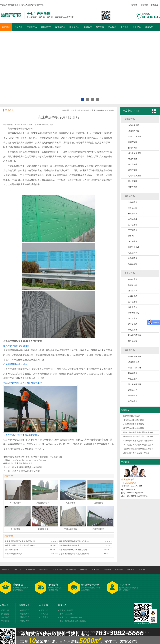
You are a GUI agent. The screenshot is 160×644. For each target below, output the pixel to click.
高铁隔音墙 (133, 253)
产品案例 (112, 27)
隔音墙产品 (46, 27)
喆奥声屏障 (75, 110)
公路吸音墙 (133, 291)
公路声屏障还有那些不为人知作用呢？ (21, 435)
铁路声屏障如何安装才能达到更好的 (138, 437)
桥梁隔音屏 (133, 373)
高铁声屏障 (133, 181)
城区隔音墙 (133, 242)
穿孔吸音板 (133, 330)
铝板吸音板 (133, 324)
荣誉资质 (5, 614)
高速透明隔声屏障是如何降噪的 (27, 467)
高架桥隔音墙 (134, 247)
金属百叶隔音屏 (135, 368)
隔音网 (131, 236)
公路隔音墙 (133, 202)
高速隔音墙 (133, 264)
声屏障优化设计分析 (13, 554)
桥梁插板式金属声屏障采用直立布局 (74, 554)
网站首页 (134, 5)
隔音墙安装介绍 (11, 550)
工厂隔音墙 (133, 230)
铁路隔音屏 (133, 401)
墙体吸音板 (133, 319)
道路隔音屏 (133, 390)
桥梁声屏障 (133, 148)
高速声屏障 (133, 142)
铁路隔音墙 (133, 258)
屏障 (21, 463)
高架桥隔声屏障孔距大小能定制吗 (73, 550)
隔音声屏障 (133, 187)
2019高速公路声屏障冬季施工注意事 (138, 445)
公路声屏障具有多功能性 (15, 364)
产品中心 (128, 111)
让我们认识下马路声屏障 (134, 420)
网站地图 (155, 5)
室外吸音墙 (133, 302)
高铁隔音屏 (133, 396)
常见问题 (100, 27)
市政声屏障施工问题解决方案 (26, 471)
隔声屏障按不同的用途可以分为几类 (74, 541)
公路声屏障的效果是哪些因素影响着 (138, 441)
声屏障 (15, 129)
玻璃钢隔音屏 (134, 362)
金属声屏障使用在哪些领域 (16, 346)
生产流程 (125, 27)
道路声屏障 (133, 170)
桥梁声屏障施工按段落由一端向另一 (20, 545)
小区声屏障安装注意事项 (134, 424)
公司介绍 (18, 27)
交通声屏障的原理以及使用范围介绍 (20, 541)
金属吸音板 (133, 296)
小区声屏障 (133, 164)
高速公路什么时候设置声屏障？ (136, 453)
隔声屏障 (52, 138)
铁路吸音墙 (133, 279)
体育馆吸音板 (134, 313)
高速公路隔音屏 (135, 384)
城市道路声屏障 (135, 153)
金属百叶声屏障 (135, 137)
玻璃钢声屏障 (134, 131)
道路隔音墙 (133, 219)
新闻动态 (88, 27)
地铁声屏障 (133, 159)
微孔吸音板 (133, 307)
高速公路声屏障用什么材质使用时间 (138, 432)
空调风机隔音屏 (135, 356)
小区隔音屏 (133, 379)
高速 (16, 463)
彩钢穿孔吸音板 (135, 335)
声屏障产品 (32, 27)
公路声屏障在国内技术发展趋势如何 (138, 449)
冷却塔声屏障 (134, 125)
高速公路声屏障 (135, 176)
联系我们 (144, 5)
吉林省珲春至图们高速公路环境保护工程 (23, 383)
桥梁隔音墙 (133, 214)
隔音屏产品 (74, 27)
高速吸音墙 (133, 285)
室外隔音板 (133, 208)
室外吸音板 (133, 341)
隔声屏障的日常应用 (132, 416)
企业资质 (137, 27)
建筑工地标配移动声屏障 (134, 428)
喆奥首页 (6, 570)
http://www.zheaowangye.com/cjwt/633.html (29, 460)
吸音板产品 (60, 27)
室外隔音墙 (133, 225)
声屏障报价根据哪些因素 (69, 545)
